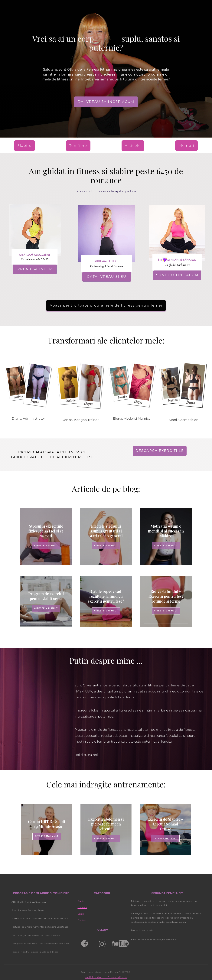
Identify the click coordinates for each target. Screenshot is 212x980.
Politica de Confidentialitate (106, 977)
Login (81, 914)
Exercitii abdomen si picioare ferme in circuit (106, 824)
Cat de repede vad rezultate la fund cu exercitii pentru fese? (106, 596)
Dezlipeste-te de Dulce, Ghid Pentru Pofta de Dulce (40, 944)
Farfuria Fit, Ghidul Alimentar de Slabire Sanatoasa (40, 927)
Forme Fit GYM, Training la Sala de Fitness (35, 952)
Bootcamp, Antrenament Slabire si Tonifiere (36, 935)
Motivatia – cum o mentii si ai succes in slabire (166, 531)
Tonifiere (82, 907)
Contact (82, 920)
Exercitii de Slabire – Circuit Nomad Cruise (165, 824)
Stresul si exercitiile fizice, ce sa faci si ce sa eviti (46, 531)
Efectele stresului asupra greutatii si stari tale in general (106, 531)
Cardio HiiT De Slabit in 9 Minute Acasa (47, 824)
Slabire (81, 901)
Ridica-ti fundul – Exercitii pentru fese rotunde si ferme (166, 596)
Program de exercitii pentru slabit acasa (46, 596)
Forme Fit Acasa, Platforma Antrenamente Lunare (40, 918)
